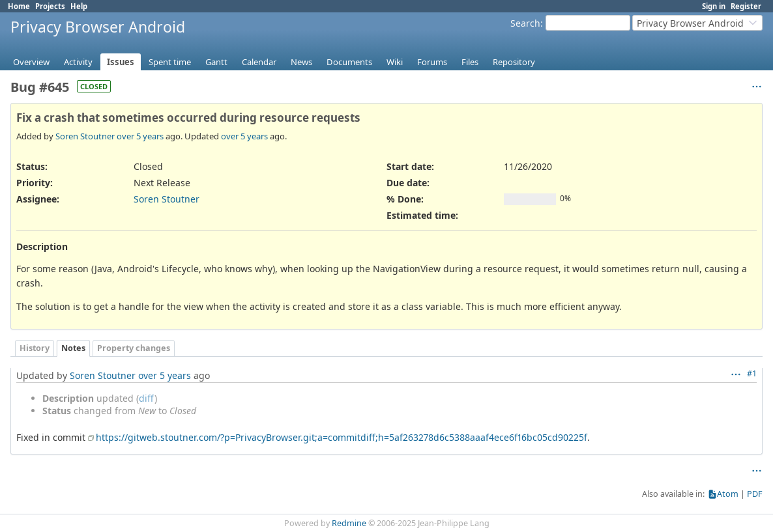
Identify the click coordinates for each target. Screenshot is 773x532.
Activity (78, 62)
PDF (755, 494)
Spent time (170, 62)
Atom (728, 494)
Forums (432, 62)
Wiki (395, 62)
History (35, 348)
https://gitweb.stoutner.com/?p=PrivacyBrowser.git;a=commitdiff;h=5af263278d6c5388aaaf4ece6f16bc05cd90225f (342, 437)
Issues (121, 62)
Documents (349, 62)
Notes (73, 348)
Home (19, 6)
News (301, 62)
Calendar (259, 62)
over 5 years (140, 136)
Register (746, 6)
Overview (31, 62)
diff (147, 398)
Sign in (714, 6)
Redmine (349, 523)
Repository (514, 62)
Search (525, 23)
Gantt (216, 62)
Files (470, 62)
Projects (50, 6)
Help (79, 6)
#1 (752, 373)
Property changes (134, 348)
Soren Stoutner (85, 136)
